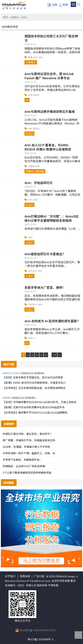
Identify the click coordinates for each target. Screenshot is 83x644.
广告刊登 (39, 576)
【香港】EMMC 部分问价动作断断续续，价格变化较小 (34, 383)
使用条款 (25, 576)
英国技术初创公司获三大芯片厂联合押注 (51, 38)
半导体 (32, 304)
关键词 (15, 17)
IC (37, 304)
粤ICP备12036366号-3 (40, 639)
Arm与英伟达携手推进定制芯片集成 (50, 111)
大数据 (32, 166)
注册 (52, 5)
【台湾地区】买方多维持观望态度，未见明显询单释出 (34, 388)
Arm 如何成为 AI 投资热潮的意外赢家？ (52, 321)
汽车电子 (31, 62)
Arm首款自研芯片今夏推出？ (45, 254)
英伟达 (36, 95)
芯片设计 (33, 271)
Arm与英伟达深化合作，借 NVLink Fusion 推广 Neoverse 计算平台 (49, 76)
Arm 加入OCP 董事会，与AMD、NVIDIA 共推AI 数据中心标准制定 (48, 147)
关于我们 (10, 576)
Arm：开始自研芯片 (39, 183)
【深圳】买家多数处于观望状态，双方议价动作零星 (33, 377)
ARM (41, 57)
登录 (64, 5)
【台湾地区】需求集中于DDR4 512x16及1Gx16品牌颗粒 (35, 412)
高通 (30, 57)
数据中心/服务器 (35, 171)
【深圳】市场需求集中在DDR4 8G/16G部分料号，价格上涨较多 (40, 402)
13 (54, 355)
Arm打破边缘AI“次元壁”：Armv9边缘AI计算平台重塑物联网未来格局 (51, 218)
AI (27, 100)
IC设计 (29, 134)
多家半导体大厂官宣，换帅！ (45, 287)
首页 (5, 17)
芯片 (30, 200)
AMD (36, 57)
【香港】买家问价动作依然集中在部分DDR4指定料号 (34, 407)
